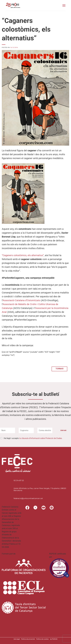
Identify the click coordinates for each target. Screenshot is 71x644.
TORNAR (60, 369)
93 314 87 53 (19, 480)
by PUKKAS (54, 639)
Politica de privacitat (28, 639)
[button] (64, 5)
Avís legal (17, 639)
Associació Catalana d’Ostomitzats (22, 300)
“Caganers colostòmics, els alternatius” (23, 255)
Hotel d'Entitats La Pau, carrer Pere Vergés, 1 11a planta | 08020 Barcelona (40, 489)
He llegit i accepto (33, 438)
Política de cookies (42, 639)
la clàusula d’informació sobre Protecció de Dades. (41, 438)
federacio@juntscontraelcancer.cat (28, 498)
